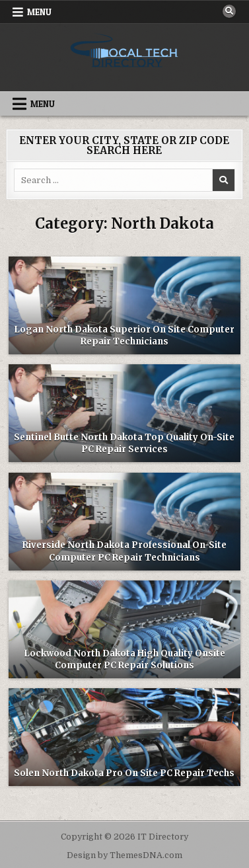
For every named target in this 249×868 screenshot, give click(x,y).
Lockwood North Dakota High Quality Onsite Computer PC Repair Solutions (124, 659)
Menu (39, 12)
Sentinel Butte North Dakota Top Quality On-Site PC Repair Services (124, 443)
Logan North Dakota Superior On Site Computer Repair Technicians (124, 335)
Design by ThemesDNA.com (124, 855)
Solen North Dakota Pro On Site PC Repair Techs (124, 773)
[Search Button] (229, 11)
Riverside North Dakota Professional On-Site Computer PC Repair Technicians (124, 551)
